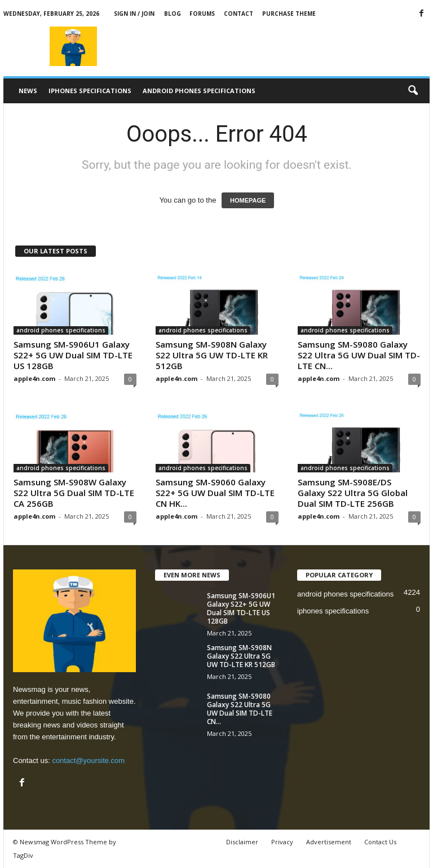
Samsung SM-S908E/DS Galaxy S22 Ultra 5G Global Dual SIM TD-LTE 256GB (353, 493)
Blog (173, 14)
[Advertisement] (286, 46)
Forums (202, 14)
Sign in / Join (134, 14)
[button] (413, 91)
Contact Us (380, 842)
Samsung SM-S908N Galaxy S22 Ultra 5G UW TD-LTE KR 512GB (212, 355)
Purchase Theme (289, 14)
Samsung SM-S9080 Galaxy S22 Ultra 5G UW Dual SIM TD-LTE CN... (359, 355)
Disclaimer (242, 842)
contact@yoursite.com (88, 760)
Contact (238, 14)
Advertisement (329, 842)
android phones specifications (199, 91)
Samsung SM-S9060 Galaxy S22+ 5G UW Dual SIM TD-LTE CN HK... (215, 493)
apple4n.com (34, 378)
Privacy (282, 842)
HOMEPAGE (248, 200)
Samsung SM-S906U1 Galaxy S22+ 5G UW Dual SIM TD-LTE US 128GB (73, 355)
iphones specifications (90, 91)
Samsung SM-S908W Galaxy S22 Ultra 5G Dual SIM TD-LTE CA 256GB (74, 493)
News (28, 91)
